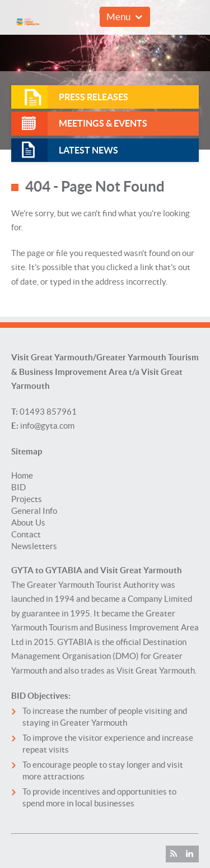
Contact (26, 534)
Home (22, 475)
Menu (118, 17)
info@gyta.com (47, 426)
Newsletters (34, 546)
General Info (34, 511)
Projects (27, 499)
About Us (28, 523)
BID (18, 487)
